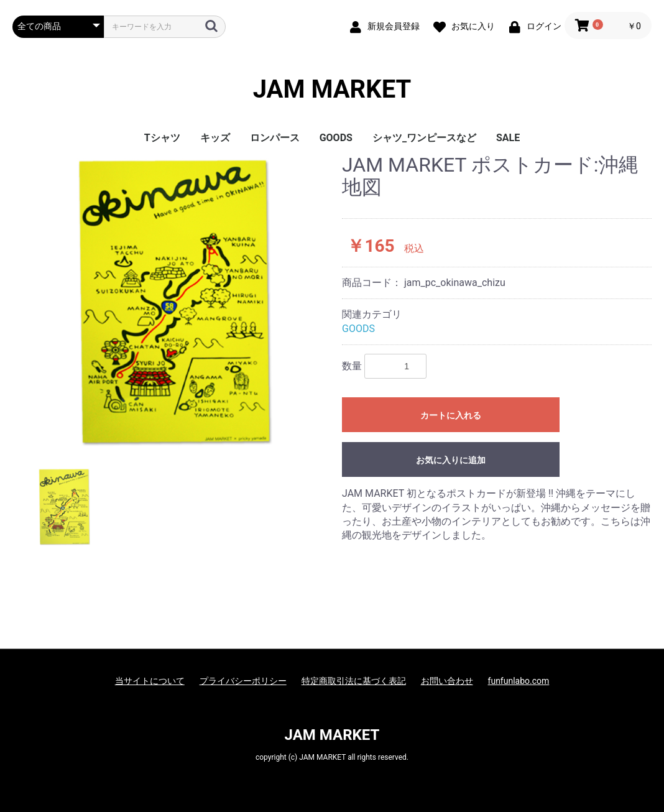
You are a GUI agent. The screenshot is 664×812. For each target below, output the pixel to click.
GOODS (336, 138)
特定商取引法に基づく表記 (354, 681)
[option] (172, 302)
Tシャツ (162, 138)
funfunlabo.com (519, 681)
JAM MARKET (332, 90)
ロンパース (275, 138)
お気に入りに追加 (451, 460)
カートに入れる (451, 415)
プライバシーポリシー (243, 681)
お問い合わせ (447, 681)
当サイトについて (150, 681)
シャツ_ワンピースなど (424, 138)
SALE (508, 138)
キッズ (215, 138)
